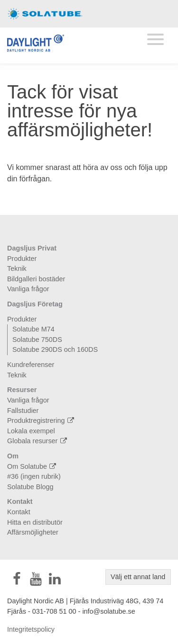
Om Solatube (33, 466)
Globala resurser (38, 441)
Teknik (17, 268)
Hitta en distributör (35, 522)
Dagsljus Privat (32, 248)
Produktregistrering (42, 420)
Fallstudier (23, 411)
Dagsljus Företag (35, 304)
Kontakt (20, 501)
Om (13, 456)
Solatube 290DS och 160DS (55, 349)
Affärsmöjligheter (33, 532)
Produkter (22, 259)
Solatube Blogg (30, 487)
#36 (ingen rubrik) (34, 476)
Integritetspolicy (31, 629)
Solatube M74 (33, 329)
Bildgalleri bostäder (36, 279)
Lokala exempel (31, 431)
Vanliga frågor (28, 289)
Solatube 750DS (37, 340)
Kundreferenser (31, 365)
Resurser (22, 390)
